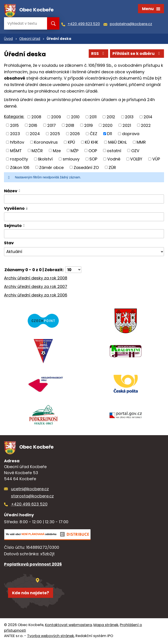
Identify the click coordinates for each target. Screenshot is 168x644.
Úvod (8, 40)
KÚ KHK (92, 143)
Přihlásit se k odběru (137, 54)
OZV (135, 151)
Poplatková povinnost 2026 (33, 566)
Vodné (114, 160)
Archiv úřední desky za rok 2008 (36, 279)
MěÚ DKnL (117, 143)
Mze (57, 151)
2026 (75, 135)
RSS (97, 54)
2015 (14, 126)
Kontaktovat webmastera (68, 626)
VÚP (156, 160)
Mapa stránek (106, 626)
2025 (55, 135)
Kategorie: (14, 117)
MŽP (74, 151)
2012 (111, 118)
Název (11, 192)
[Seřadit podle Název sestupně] (20, 192)
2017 (52, 126)
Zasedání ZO (86, 168)
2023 (15, 135)
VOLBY (136, 160)
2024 (35, 135)
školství (45, 160)
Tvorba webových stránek (51, 637)
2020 (108, 126)
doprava (131, 135)
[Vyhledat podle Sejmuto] (84, 235)
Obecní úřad (30, 40)
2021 (127, 126)
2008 (36, 118)
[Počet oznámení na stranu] (73, 271)
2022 (146, 126)
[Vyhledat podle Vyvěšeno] (84, 218)
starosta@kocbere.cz (32, 498)
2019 (88, 126)
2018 (70, 126)
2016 (33, 126)
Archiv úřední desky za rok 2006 (36, 296)
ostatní (114, 151)
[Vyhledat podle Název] (84, 200)
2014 (148, 118)
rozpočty (19, 160)
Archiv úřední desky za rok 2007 (36, 287)
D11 (110, 135)
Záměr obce (51, 168)
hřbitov (17, 143)
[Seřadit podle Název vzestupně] (20, 191)
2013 (129, 118)
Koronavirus (46, 143)
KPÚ (71, 143)
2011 (93, 118)
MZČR (37, 151)
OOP (93, 151)
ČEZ (94, 135)
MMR (141, 143)
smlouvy (71, 160)
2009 (56, 118)
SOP (93, 160)
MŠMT (16, 151)
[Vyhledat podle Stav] (84, 252)
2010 (75, 118)
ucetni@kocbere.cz (30, 490)
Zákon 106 (20, 168)
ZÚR (112, 168)
